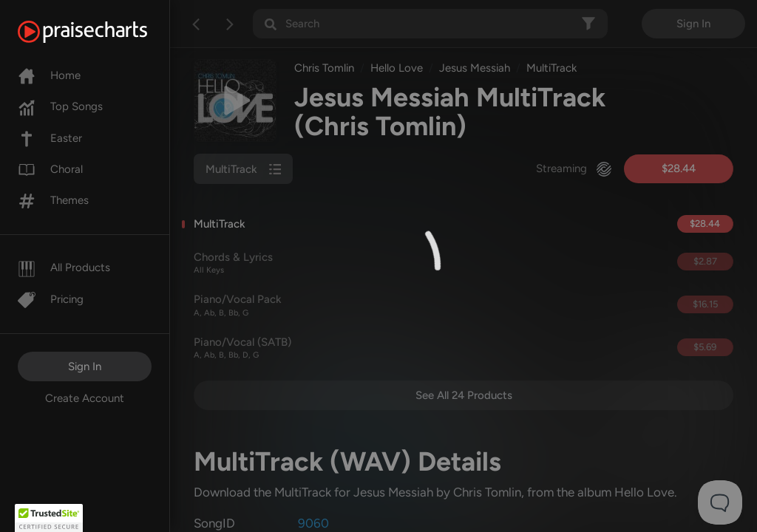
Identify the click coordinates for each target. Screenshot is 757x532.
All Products (64, 267)
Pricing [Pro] (51, 299)
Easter (50, 138)
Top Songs (60, 106)
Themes (53, 200)
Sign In (85, 366)
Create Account (85, 398)
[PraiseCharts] (101, 32)
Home (49, 75)
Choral (50, 169)
